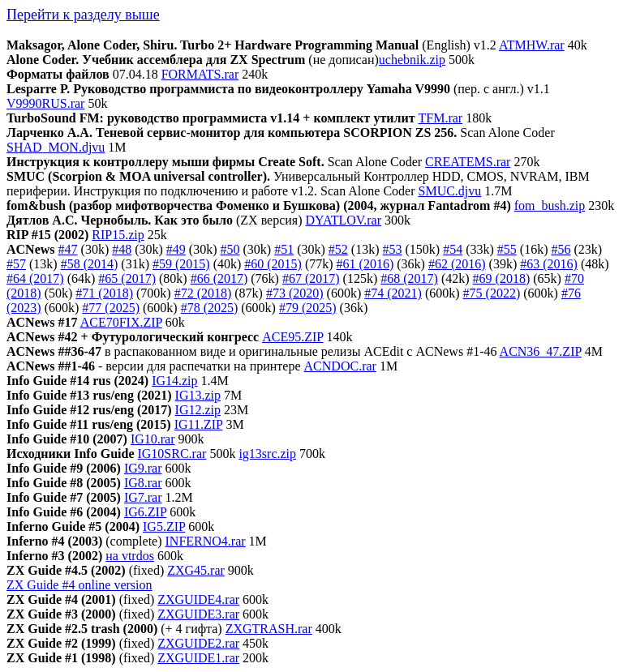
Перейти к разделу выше (83, 15)
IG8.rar (143, 483)
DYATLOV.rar (344, 220)
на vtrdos (130, 556)
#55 (507, 249)
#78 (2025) (210, 308)
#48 (122, 249)
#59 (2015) (181, 264)
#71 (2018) (104, 293)
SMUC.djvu (450, 191)
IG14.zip (174, 381)
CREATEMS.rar (468, 162)
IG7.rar (143, 497)
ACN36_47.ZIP (541, 351)
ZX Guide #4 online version (79, 585)
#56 (561, 249)
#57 (16, 264)
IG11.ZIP (199, 424)
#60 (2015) (273, 264)
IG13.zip (198, 395)
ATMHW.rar (532, 45)
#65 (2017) (127, 278)
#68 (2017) (409, 278)
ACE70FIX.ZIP (121, 322)
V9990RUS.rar (45, 103)
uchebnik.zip (412, 60)
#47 (68, 249)
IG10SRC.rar (172, 454)
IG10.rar (153, 439)
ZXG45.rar (196, 570)
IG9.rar (143, 468)
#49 (176, 249)
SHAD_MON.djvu (56, 147)
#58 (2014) (90, 264)
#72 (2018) (203, 293)
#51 (284, 249)
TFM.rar (441, 118)
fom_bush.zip (550, 205)
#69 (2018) (502, 278)
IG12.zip (198, 410)
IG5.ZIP (164, 526)
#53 (392, 249)
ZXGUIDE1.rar (198, 658)
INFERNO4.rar (206, 541)
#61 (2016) (365, 264)
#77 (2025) (111, 308)
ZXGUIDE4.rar (198, 599)
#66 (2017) (219, 278)
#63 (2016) (549, 264)
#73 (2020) (295, 293)
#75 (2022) (492, 293)
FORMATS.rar (200, 74)
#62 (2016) (457, 264)
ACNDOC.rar (340, 366)
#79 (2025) (308, 308)
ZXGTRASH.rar (269, 629)
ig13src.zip (267, 454)
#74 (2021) (393, 293)
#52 (338, 249)
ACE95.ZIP (292, 337)
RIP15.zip (118, 235)
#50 (230, 249)
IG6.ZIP (145, 512)
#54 (453, 249)
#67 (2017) (311, 278)
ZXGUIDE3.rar (198, 614)
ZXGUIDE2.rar (198, 643)
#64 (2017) (35, 278)
